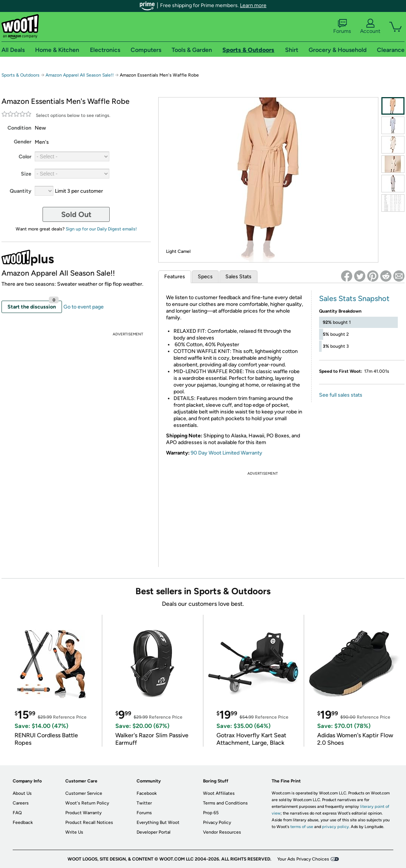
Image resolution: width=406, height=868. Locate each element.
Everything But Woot (158, 822)
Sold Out (76, 214)
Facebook (147, 793)
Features (175, 277)
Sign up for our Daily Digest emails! (101, 229)
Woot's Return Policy (87, 803)
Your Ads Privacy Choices (303, 859)
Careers (21, 803)
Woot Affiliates (219, 793)
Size (26, 174)
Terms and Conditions (225, 803)
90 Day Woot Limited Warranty (227, 453)
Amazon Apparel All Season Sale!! (80, 75)
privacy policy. (336, 827)
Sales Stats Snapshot (354, 298)
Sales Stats (238, 277)
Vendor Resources (222, 832)
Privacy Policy (217, 822)
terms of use (302, 827)
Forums (342, 27)
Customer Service (84, 793)
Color (25, 157)
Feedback (23, 822)
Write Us (74, 832)
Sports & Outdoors (21, 75)
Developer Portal (154, 832)
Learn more (253, 5)
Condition (19, 128)
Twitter (144, 803)
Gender (23, 142)
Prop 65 (211, 813)
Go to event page (84, 307)
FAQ (17, 813)
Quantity (21, 191)
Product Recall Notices (89, 822)
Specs (205, 277)
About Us (22, 793)
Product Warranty (83, 813)
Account (370, 27)
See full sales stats (341, 395)
